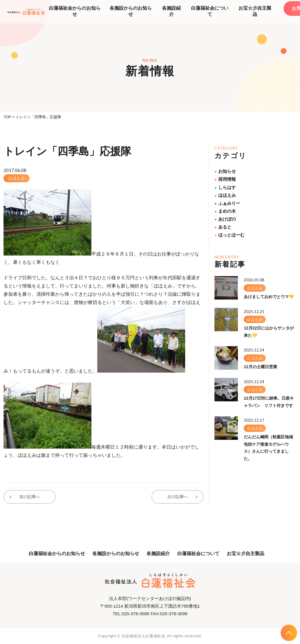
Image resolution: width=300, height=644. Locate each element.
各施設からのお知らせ (131, 11)
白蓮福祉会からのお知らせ (75, 11)
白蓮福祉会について (210, 11)
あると (223, 227)
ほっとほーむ (230, 235)
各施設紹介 (171, 11)
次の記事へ (178, 497)
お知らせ (225, 171)
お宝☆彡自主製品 (255, 11)
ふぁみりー (227, 203)
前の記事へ (29, 497)
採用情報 (225, 179)
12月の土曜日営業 (260, 367)
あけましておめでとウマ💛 (269, 297)
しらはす (225, 187)
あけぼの (225, 219)
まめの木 (225, 211)
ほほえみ (17, 178)
